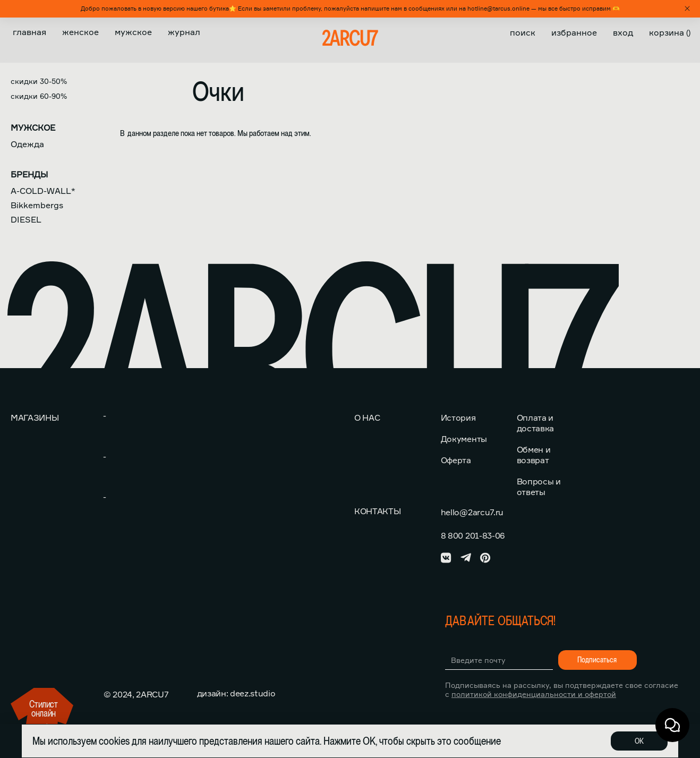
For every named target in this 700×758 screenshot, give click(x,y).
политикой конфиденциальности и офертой (534, 694)
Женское (80, 32)
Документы (464, 439)
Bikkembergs (37, 205)
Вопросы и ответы (539, 487)
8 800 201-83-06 (473, 535)
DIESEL (26, 219)
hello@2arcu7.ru (472, 512)
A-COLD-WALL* (43, 191)
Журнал (184, 32)
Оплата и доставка (535, 423)
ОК (639, 741)
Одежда (27, 144)
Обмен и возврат (534, 455)
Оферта (456, 460)
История (458, 418)
